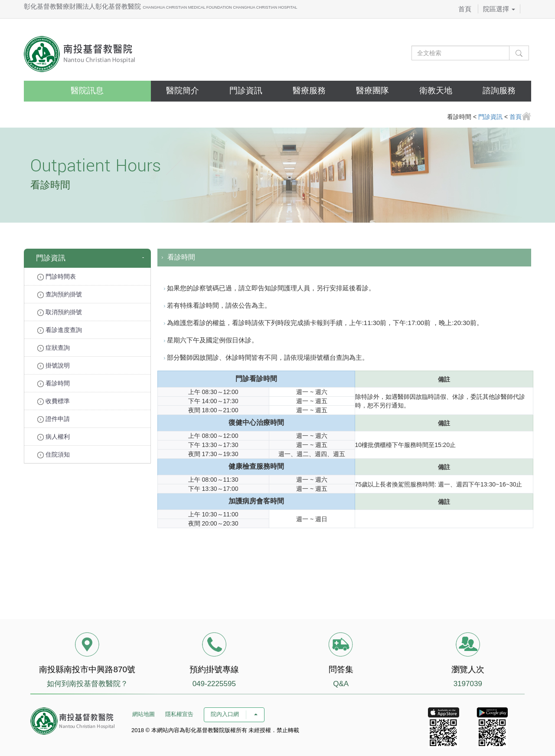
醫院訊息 (87, 90)
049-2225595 (214, 684)
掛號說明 (54, 366)
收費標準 (54, 401)
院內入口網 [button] (234, 714)
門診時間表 (57, 277)
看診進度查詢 (60, 330)
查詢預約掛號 (60, 294)
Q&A (341, 684)
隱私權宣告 (179, 714)
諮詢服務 (499, 90)
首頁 (465, 9)
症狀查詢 (54, 348)
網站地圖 (144, 714)
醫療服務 (309, 90)
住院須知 (54, 455)
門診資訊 (246, 90)
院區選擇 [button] (499, 9)
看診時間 (54, 383)
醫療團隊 (372, 90)
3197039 (468, 684)
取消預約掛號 (60, 312)
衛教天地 (436, 90)
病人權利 (54, 437)
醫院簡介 (183, 90)
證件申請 (54, 419)
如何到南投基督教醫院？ (87, 684)
